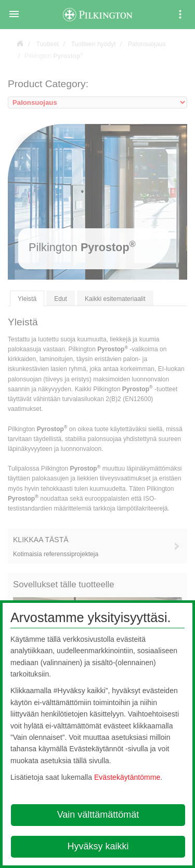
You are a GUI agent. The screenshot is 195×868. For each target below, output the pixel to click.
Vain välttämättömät (98, 815)
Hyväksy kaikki (98, 846)
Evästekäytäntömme (127, 777)
